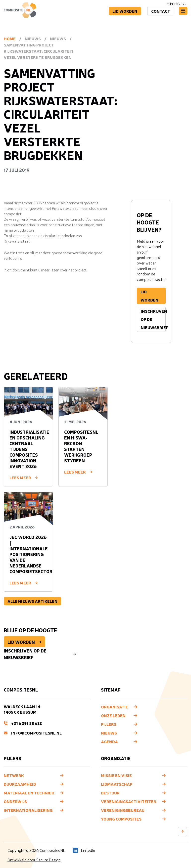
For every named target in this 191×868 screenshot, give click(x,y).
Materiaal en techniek (29, 793)
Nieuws (109, 733)
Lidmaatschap (117, 784)
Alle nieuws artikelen (32, 601)
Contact (160, 11)
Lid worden (124, 11)
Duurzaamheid (20, 784)
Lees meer (24, 477)
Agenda (109, 741)
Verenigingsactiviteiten (129, 801)
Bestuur (110, 793)
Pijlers (109, 724)
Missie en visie (116, 775)
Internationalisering (28, 810)
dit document (18, 270)
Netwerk (14, 775)
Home (10, 39)
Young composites (121, 819)
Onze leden (113, 715)
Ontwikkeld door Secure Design (34, 860)
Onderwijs (15, 801)
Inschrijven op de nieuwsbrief (153, 319)
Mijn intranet (176, 3)
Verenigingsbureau (123, 810)
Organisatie (115, 707)
